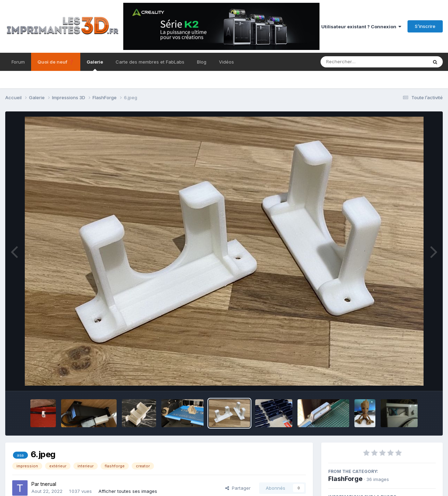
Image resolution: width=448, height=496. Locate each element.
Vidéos (226, 62)
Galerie (95, 65)
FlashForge (345, 479)
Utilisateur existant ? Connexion (361, 27)
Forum (18, 62)
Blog (202, 62)
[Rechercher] (354, 62)
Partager (238, 488)
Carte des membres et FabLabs (150, 62)
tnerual (48, 484)
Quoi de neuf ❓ (56, 62)
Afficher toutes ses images (128, 491)
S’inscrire (425, 26)
